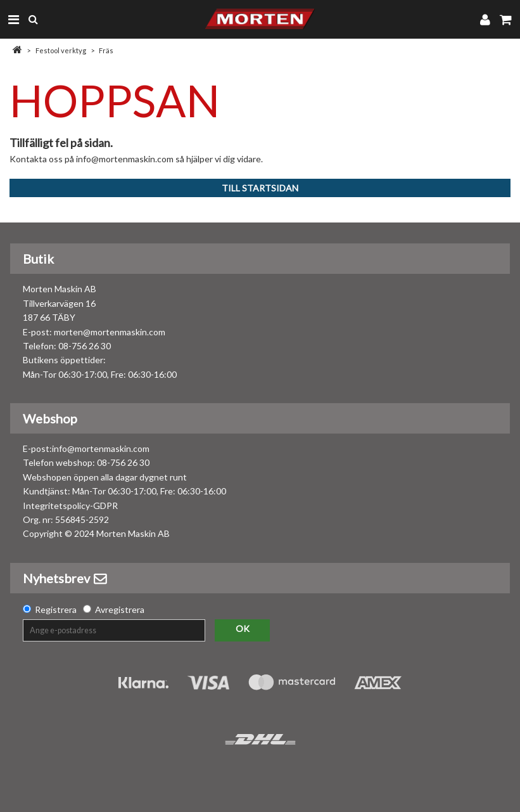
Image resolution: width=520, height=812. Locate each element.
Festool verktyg (61, 50)
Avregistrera (120, 609)
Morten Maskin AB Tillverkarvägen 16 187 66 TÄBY (60, 303)
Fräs (106, 50)
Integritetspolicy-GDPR (70, 506)
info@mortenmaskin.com (101, 448)
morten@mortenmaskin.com (110, 332)
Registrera (56, 609)
